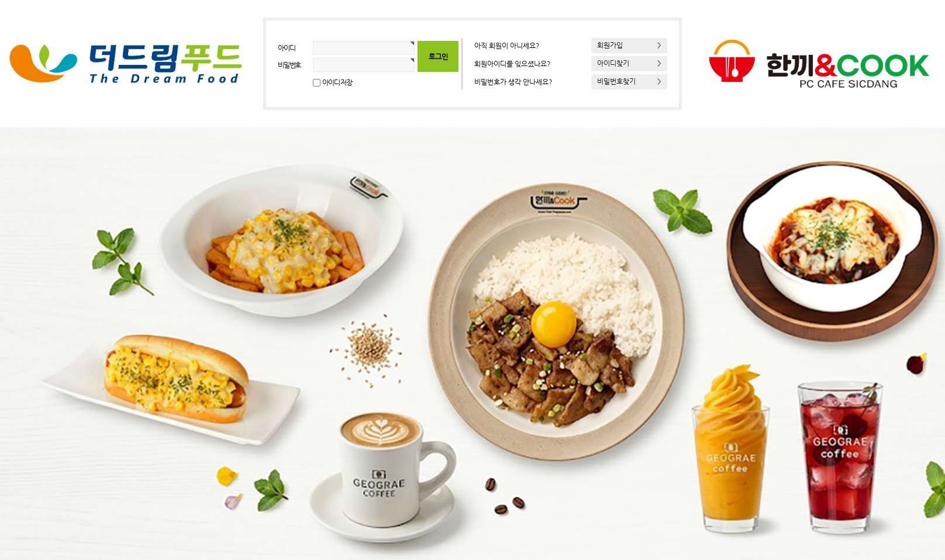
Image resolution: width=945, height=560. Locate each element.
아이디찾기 (629, 63)
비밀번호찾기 (629, 81)
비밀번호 (289, 65)
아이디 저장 (337, 82)
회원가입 (629, 45)
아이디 (286, 48)
